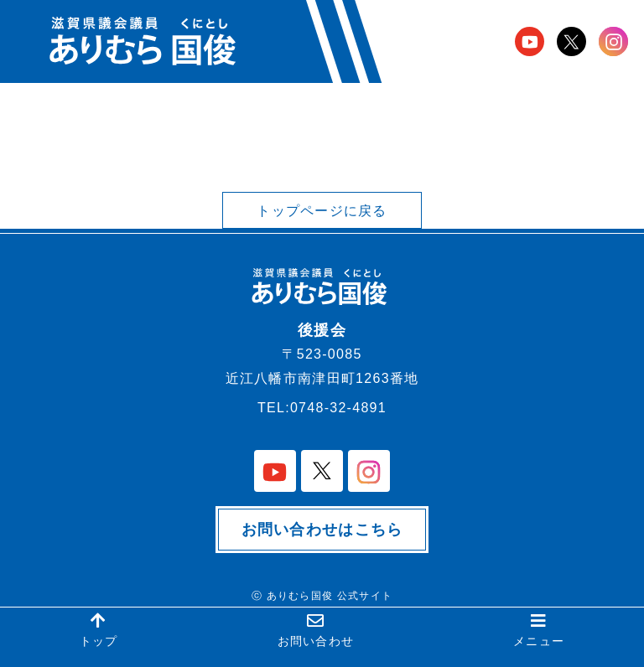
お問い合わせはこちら (322, 530)
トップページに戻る (322, 211)
